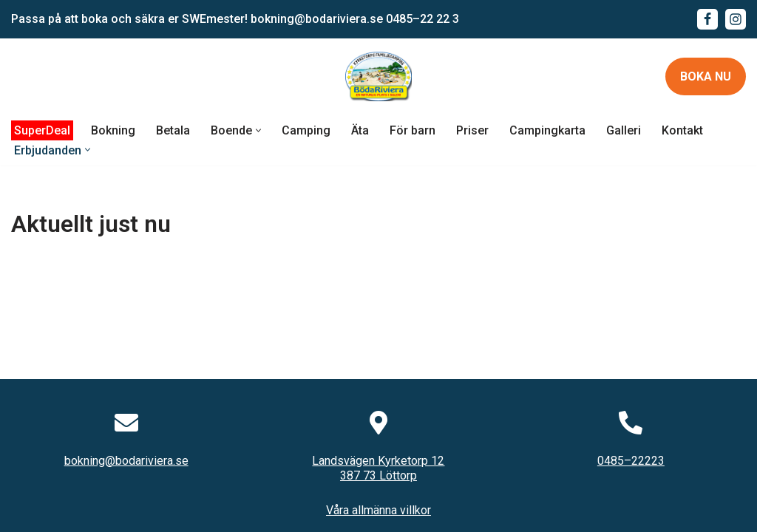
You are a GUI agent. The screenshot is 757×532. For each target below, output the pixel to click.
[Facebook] (707, 19)
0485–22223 (631, 461)
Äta (360, 130)
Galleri (624, 130)
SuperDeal (42, 130)
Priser (472, 130)
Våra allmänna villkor (378, 510)
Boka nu (706, 76)
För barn (413, 130)
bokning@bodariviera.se (317, 19)
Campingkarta (547, 130)
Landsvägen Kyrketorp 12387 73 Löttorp (378, 468)
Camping (306, 130)
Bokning (113, 130)
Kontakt (682, 130)
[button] (258, 130)
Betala (173, 130)
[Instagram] (736, 19)
